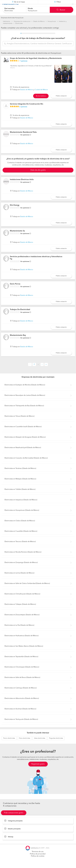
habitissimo (7, 21)
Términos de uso (38, 857)
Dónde (30, 9)
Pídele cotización (61, 101)
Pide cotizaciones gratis (14, 818)
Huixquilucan (52, 21)
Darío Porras (15, 289)
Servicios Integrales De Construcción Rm (27, 109)
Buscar (61, 10)
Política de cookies (38, 861)
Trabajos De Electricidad (20, 315)
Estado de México (39, 21)
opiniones (23, 66)
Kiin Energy (15, 210)
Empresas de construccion (22, 21)
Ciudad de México (41, 95)
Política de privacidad (38, 859)
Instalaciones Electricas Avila (22, 184)
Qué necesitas (9, 9)
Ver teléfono (41, 101)
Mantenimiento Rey (18, 340)
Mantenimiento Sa (17, 236)
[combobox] (14, 10)
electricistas (9, 743)
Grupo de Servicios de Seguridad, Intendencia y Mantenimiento (36, 63)
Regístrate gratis (38, 769)
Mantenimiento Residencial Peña (23, 137)
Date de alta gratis (38, 175)
